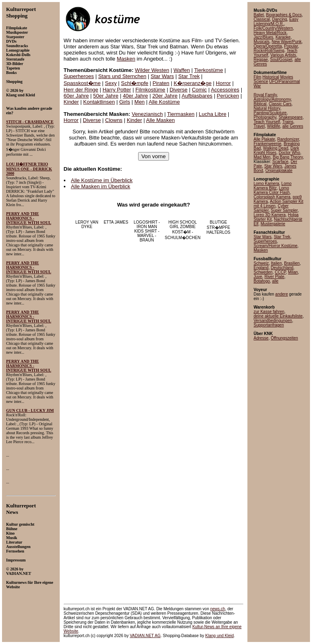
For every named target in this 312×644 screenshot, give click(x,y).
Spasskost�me (82, 83)
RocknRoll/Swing (269, 51)
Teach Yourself (267, 122)
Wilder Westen (152, 70)
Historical (271, 77)
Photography (265, 117)
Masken (126, 59)
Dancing (280, 19)
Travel (259, 126)
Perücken (228, 96)
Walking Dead (276, 148)
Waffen (182, 70)
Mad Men (262, 157)
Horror (223, 83)
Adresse (261, 338)
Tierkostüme (209, 70)
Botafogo (262, 281)
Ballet (259, 15)
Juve (258, 277)
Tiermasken (181, 114)
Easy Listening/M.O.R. (276, 22)
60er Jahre (76, 96)
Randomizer (288, 139)
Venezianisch (147, 114)
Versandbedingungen (273, 321)
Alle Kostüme (164, 102)
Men (140, 102)
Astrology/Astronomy (272, 99)
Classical (262, 19)
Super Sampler (284, 210)
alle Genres (293, 126)
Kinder (71, 102)
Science (261, 82)
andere (282, 294)
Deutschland (282, 268)
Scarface (280, 162)
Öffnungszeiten (284, 338)
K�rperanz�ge (192, 83)
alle (275, 281)
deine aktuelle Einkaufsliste (278, 316)
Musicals (261, 42)
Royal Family (265, 95)
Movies (287, 77)
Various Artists (283, 55)
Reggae (261, 60)
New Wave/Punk (287, 42)
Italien (276, 263)
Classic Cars (280, 104)
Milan (293, 272)
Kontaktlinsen (99, 102)
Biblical (260, 104)
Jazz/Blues (263, 37)
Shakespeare (291, 117)
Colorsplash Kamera (272, 197)
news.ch (218, 609)
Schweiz (261, 263)
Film (257, 77)
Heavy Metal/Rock (270, 33)
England (261, 268)
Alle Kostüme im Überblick (102, 180)
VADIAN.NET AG (145, 636)
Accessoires (225, 90)
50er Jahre (106, 96)
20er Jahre (165, 96)
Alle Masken (160, 120)
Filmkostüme (150, 90)
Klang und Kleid (219, 636)
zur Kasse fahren (269, 312)
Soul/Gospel (281, 60)
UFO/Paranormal (285, 82)
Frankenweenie (267, 144)
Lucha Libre (212, 114)
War (257, 86)
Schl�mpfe (135, 83)
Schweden (263, 272)
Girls (125, 102)
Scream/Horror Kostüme (275, 246)
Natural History (267, 108)
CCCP (281, 272)
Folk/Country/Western (273, 28)
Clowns (114, 120)
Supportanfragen (269, 325)
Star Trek (189, 76)
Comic (199, 90)
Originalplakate (279, 171)
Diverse (178, 90)
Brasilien (292, 263)
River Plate (274, 277)
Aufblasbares (197, 96)
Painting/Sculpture (270, 113)
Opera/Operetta (268, 46)
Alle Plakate (264, 139)
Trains (288, 122)
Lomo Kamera (266, 184)
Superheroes (79, 76)
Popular (291, 46)
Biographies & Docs (284, 15)
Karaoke (283, 37)
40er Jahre (135, 96)
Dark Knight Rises (276, 150)
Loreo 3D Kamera (270, 215)
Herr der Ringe (81, 90)
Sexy (111, 83)
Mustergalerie (273, 224)
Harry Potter (117, 90)
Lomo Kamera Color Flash (272, 190)
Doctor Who (289, 153)
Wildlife (273, 126)
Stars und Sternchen (122, 76)
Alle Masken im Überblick (101, 186)
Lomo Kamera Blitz (272, 186)
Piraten (161, 83)
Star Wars (162, 76)
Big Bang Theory (288, 157)
